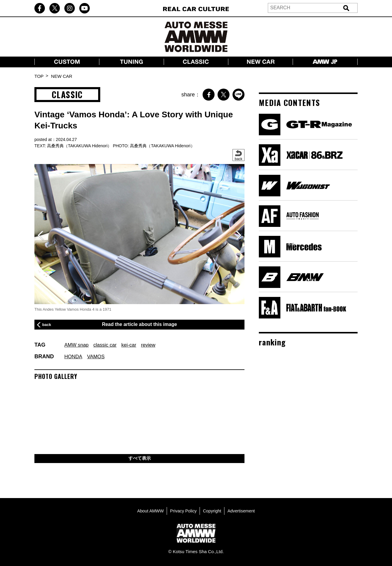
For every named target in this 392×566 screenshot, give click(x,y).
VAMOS (98, 356)
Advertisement (243, 511)
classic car (108, 345)
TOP (39, 76)
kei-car (133, 345)
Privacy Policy (183, 511)
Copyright (213, 511)
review (154, 345)
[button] (238, 235)
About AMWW (149, 511)
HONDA (74, 356)
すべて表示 (139, 459)
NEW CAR (62, 76)
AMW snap (78, 345)
